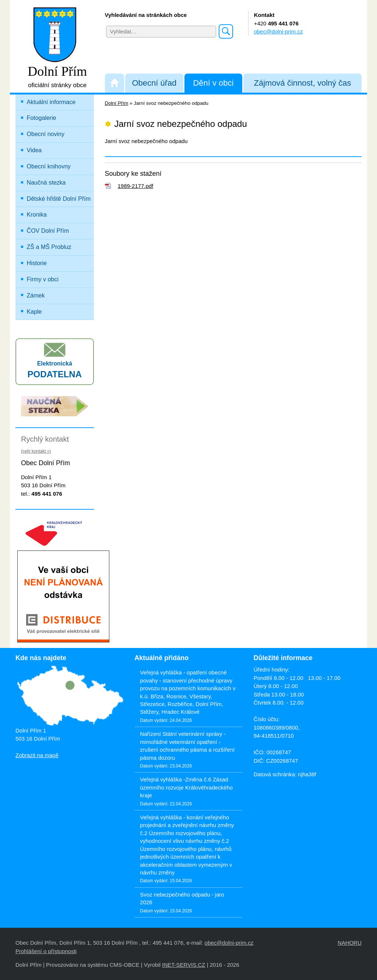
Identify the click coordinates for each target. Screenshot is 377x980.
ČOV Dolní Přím (48, 231)
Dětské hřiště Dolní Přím (59, 199)
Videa (34, 150)
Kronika (37, 215)
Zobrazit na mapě (37, 755)
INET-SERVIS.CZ (184, 965)
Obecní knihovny (49, 166)
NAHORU (350, 943)
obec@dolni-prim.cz (279, 31)
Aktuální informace (51, 102)
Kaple (34, 312)
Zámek (36, 295)
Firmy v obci (43, 279)
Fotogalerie (42, 118)
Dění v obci (213, 83)
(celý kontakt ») (36, 451)
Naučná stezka (46, 183)
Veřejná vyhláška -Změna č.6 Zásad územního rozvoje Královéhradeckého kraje (186, 787)
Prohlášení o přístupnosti (46, 951)
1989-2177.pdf (136, 186)
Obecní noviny (46, 134)
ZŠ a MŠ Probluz (59, 245)
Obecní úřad (154, 83)
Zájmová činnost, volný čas (303, 83)
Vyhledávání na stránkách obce (146, 15)
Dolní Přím (117, 103)
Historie (37, 263)
